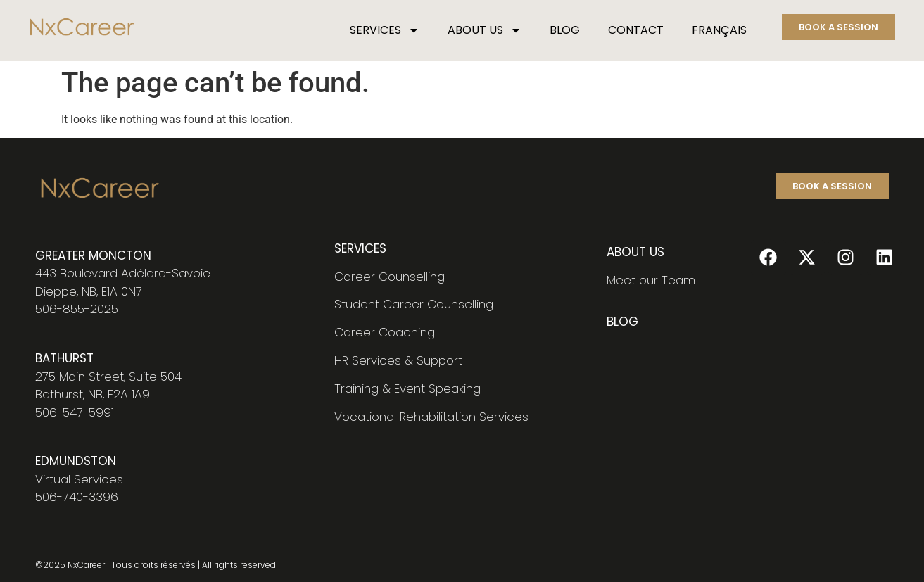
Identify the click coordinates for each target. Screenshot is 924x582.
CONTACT (636, 30)
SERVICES (385, 30)
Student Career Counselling (414, 304)
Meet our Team (651, 280)
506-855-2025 (77, 309)
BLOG (565, 30)
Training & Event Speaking (407, 388)
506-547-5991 (75, 412)
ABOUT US (485, 30)
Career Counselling (390, 277)
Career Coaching (385, 332)
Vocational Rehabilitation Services (431, 417)
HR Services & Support (398, 360)
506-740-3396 (77, 497)
